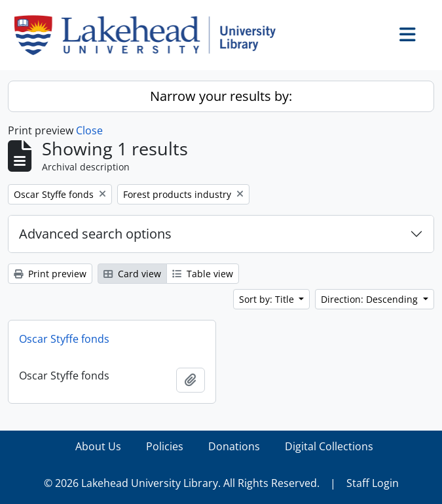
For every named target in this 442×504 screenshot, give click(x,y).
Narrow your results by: (221, 96)
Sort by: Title (268, 299)
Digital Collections (329, 446)
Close (89, 130)
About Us (98, 446)
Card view (132, 274)
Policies (165, 446)
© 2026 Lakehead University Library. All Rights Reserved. (182, 483)
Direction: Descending (371, 299)
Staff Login (373, 483)
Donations (234, 446)
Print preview (50, 274)
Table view (203, 274)
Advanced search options (95, 234)
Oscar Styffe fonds (64, 339)
